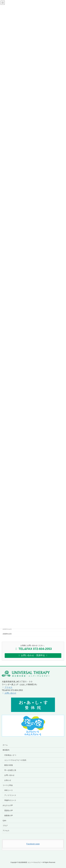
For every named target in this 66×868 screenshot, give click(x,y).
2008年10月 (7, 634)
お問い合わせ (9, 693)
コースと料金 (8, 785)
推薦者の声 (9, 815)
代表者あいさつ (10, 755)
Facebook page (33, 844)
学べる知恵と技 (10, 770)
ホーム (5, 745)
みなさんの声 (8, 805)
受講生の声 (9, 810)
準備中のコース (10, 800)
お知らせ (8, 780)
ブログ (5, 826)
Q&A (4, 821)
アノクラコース (10, 795)
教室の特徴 (9, 765)
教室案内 (6, 750)
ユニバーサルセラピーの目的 (15, 760)
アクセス (7, 687)
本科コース (9, 790)
